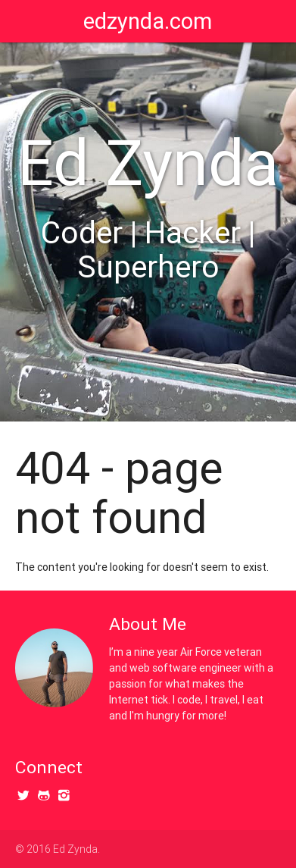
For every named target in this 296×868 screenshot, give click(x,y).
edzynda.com (148, 21)
